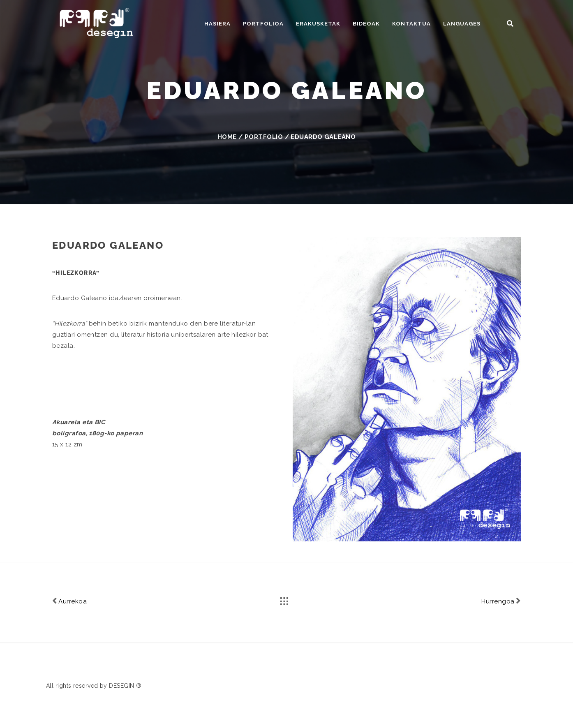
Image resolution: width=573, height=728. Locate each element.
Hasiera (217, 24)
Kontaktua (411, 24)
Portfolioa (263, 24)
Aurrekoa (69, 601)
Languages (462, 24)
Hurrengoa (501, 601)
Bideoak (366, 24)
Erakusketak (318, 24)
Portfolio (264, 137)
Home (227, 137)
